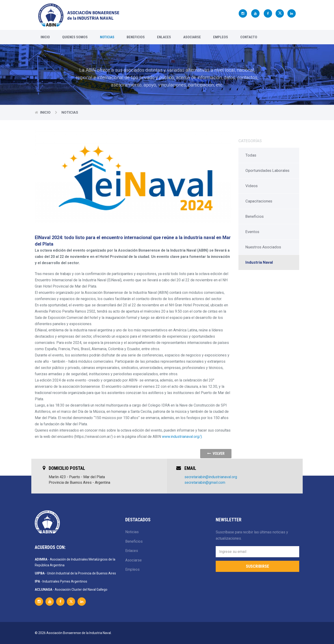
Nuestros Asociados (263, 247)
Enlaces (164, 37)
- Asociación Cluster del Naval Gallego (71, 590)
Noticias (107, 37)
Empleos (221, 37)
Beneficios (136, 37)
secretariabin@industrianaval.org (211, 477)
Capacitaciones (259, 201)
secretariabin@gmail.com (205, 482)
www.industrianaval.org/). (182, 437)
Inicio (45, 37)
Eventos (252, 232)
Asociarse (192, 37)
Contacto (249, 37)
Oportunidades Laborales (267, 170)
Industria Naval (259, 262)
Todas (251, 155)
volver (216, 453)
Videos (252, 186)
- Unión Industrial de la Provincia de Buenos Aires (75, 573)
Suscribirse (257, 566)
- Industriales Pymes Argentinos (61, 581)
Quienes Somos (75, 37)
